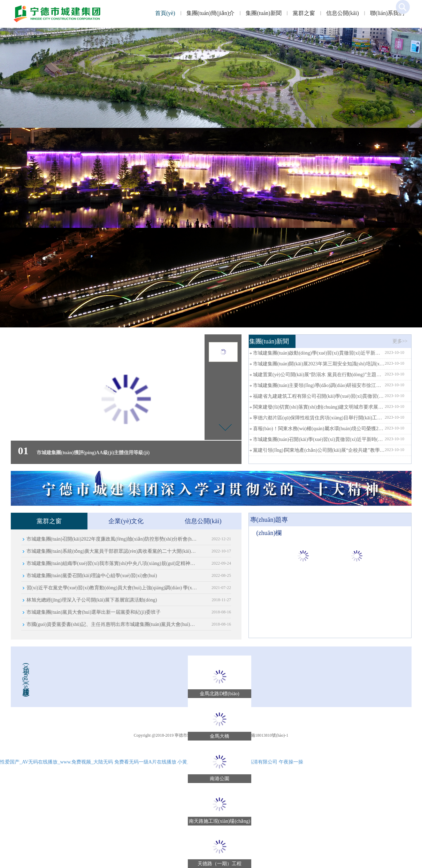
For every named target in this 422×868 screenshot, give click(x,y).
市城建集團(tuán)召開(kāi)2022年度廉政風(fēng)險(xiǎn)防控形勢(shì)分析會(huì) (112, 539)
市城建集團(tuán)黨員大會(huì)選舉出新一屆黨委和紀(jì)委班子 (94, 612)
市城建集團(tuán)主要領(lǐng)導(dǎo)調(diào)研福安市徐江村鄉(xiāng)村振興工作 (319, 385)
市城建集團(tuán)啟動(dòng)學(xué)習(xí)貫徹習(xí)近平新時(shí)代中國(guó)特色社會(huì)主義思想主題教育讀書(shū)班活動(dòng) (319, 353)
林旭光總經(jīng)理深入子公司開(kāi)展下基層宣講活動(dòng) (92, 600)
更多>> (400, 341)
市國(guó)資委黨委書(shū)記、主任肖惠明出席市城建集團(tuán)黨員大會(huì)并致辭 (112, 624)
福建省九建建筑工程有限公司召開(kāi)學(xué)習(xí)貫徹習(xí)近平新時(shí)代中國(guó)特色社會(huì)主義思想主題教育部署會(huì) (319, 396)
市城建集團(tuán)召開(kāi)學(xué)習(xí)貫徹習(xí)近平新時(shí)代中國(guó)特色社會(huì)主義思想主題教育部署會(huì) (319, 439)
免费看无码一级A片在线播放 (145, 762)
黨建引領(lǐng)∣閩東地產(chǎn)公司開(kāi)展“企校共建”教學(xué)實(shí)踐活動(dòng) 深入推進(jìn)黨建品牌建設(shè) (319, 450)
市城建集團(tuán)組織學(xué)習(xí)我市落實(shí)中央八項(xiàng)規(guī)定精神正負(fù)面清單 (112, 563)
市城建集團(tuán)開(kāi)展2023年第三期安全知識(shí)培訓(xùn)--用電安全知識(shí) (319, 364)
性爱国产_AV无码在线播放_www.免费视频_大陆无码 (56, 762)
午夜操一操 (291, 762)
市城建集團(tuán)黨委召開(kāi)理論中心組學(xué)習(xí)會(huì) (92, 576)
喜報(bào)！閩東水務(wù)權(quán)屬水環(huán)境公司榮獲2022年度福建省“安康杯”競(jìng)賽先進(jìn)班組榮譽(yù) (319, 429)
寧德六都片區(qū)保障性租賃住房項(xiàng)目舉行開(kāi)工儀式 (319, 418)
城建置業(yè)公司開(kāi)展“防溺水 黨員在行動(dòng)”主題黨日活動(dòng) (319, 375)
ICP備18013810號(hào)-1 (266, 735)
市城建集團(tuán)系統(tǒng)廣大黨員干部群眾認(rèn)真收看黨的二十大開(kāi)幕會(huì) (112, 551)
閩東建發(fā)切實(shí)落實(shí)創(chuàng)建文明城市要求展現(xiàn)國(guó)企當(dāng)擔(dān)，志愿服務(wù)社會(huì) (319, 407)
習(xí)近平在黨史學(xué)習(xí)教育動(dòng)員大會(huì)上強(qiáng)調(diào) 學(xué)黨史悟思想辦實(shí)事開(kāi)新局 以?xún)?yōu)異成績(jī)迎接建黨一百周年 (112, 588)
